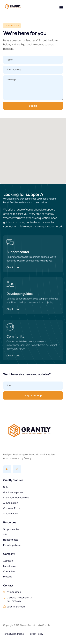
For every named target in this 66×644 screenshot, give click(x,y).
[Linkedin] (7, 469)
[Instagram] (17, 469)
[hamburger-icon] (61, 8)
